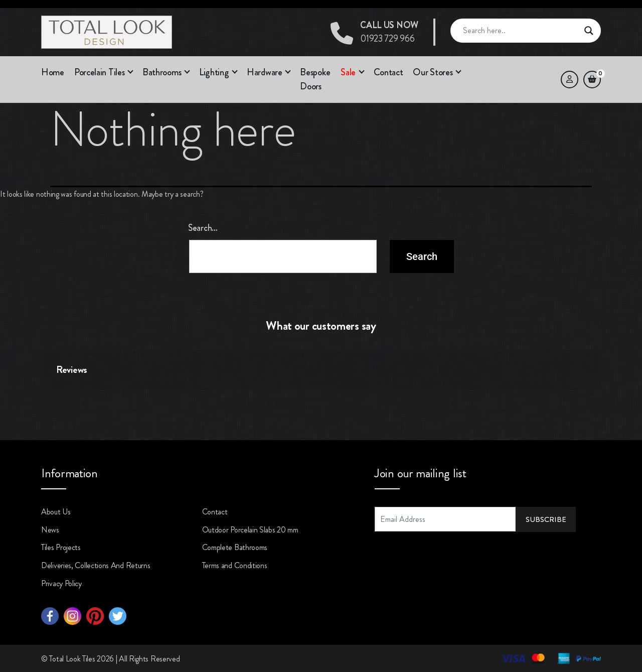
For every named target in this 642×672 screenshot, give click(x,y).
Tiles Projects (61, 547)
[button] (357, 73)
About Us (56, 512)
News (50, 530)
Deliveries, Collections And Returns (96, 565)
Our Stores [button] (433, 72)
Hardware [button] (265, 72)
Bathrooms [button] (162, 72)
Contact (388, 72)
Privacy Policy (61, 583)
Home (53, 72)
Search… (203, 228)
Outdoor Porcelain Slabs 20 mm (250, 530)
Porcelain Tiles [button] (100, 72)
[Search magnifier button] (589, 31)
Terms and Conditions (235, 565)
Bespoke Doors (315, 79)
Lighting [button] (214, 72)
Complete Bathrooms (235, 547)
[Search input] (521, 31)
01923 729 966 (389, 32)
